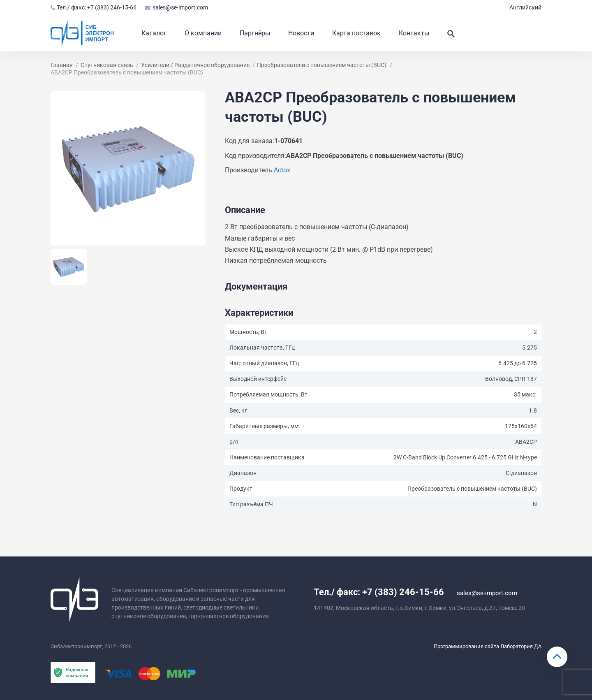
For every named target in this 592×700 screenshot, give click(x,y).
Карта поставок (356, 33)
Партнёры (255, 33)
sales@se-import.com (176, 7)
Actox (282, 170)
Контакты (414, 33)
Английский (525, 7)
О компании (203, 33)
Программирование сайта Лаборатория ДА (488, 646)
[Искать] (451, 33)
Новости (301, 33)
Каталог (154, 33)
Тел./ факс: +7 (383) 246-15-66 (94, 7)
